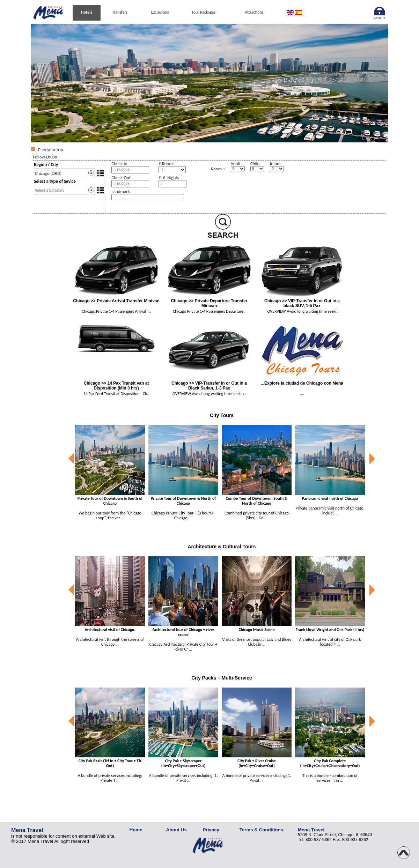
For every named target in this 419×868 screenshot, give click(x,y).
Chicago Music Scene (257, 630)
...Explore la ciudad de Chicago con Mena (302, 383)
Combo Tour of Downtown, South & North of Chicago (256, 501)
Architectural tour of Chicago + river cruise (183, 632)
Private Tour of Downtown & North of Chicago (183, 501)
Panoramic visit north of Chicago (330, 498)
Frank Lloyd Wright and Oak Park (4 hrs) (330, 630)
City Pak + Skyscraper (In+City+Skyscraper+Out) (183, 763)
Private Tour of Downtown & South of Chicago (110, 501)
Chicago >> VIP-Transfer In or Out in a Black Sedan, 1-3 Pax (209, 386)
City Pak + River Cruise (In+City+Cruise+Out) (257, 763)
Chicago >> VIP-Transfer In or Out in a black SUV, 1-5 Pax (302, 303)
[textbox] (64, 173)
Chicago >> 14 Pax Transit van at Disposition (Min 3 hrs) (116, 386)
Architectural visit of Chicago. (110, 630)
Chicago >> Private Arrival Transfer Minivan (116, 301)
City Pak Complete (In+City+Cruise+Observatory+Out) (330, 763)
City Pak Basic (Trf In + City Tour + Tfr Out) (110, 763)
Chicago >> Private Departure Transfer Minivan (209, 303)
